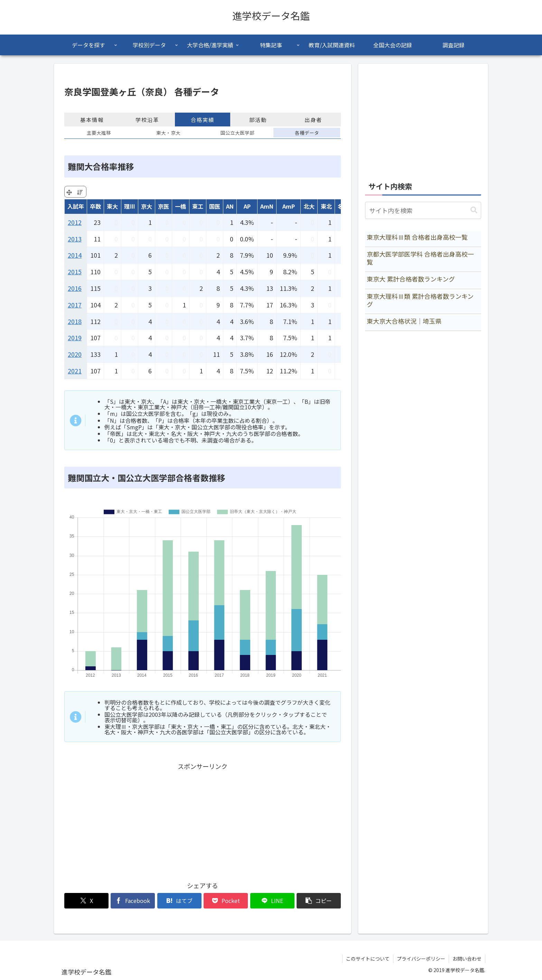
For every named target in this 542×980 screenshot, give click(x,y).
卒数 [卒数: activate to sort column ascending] (95, 206)
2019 (75, 337)
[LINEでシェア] (272, 901)
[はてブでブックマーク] (179, 901)
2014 (75, 255)
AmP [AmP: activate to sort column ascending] (289, 206)
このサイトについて (368, 959)
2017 (75, 305)
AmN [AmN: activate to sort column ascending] (267, 206)
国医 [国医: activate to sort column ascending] (215, 206)
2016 (75, 288)
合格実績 (203, 120)
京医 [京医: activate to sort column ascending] (163, 206)
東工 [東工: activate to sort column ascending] (198, 206)
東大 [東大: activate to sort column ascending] (112, 206)
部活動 (258, 120)
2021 (75, 371)
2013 (75, 239)
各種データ (307, 133)
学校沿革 (147, 120)
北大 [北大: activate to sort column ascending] (309, 206)
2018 (75, 321)
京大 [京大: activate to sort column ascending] (147, 206)
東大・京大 (168, 133)
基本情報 (92, 120)
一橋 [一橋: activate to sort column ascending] (180, 206)
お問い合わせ (467, 959)
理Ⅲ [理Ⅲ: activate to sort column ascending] (130, 206)
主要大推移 (99, 133)
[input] (423, 210)
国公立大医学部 (237, 133)
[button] (319, 901)
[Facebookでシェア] (133, 901)
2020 (75, 354)
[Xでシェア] (86, 901)
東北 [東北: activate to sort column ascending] (326, 206)
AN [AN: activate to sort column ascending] (230, 206)
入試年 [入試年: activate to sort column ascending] (76, 206)
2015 (75, 272)
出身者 (313, 120)
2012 (75, 222)
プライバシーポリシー (421, 959)
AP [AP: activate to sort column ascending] (247, 206)
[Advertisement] (203, 820)
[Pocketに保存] (226, 901)
